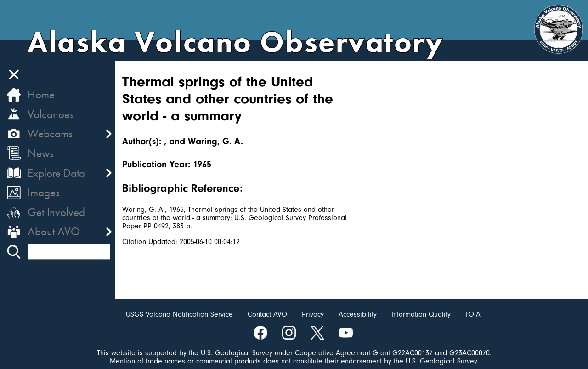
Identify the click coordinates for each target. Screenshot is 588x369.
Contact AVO (267, 314)
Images (44, 192)
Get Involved (56, 212)
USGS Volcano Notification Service (179, 314)
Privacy (313, 314)
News (41, 153)
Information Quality (421, 314)
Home (41, 94)
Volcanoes (51, 114)
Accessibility (358, 314)
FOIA (473, 314)
